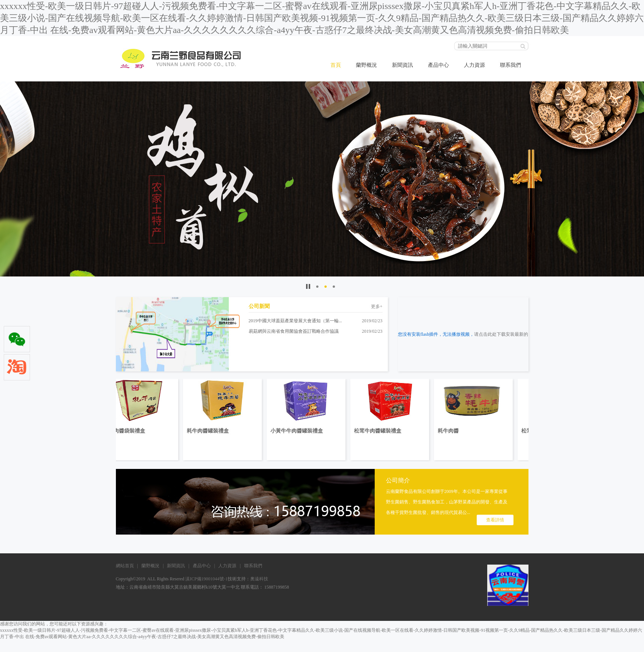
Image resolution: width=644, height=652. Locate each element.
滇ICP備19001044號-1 (206, 579)
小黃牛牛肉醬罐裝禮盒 (313, 431)
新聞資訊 (402, 65)
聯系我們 (510, 65)
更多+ (377, 306)
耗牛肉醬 (465, 431)
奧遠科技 (259, 579)
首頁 (336, 65)
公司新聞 (259, 306)
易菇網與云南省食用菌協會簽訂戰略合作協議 (294, 331)
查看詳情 (495, 520)
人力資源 (474, 65)
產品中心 (438, 65)
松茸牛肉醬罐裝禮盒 (394, 431)
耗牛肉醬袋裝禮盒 (141, 431)
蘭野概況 (366, 65)
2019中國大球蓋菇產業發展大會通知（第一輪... (295, 321)
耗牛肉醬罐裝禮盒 (224, 431)
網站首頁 (125, 566)
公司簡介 (398, 480)
